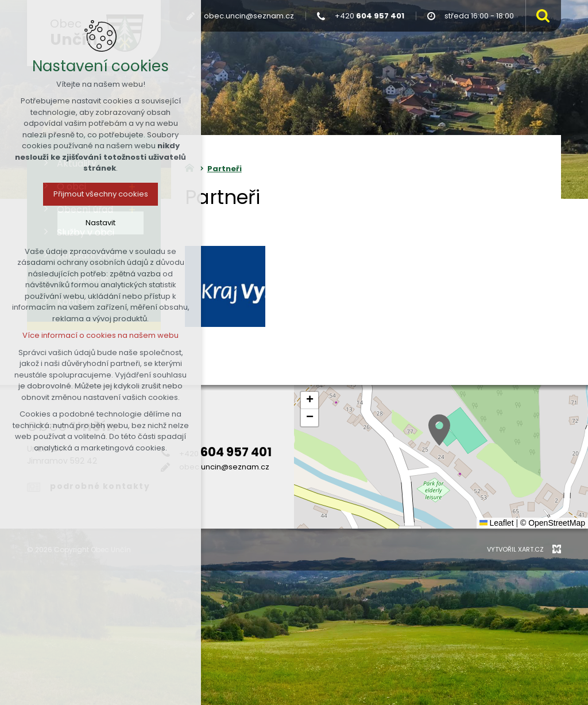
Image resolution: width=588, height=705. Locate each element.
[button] (439, 430)
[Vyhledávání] (540, 16)
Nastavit (100, 223)
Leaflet (497, 523)
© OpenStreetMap (553, 523)
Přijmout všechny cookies (101, 194)
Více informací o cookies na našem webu (100, 335)
